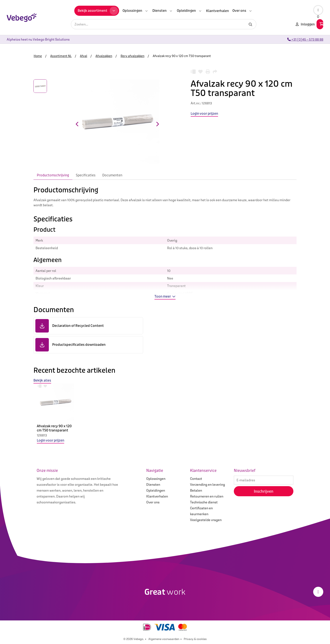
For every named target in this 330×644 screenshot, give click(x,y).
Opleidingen (156, 490)
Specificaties (86, 175)
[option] (55, 417)
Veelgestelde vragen (206, 520)
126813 (42, 435)
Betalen (196, 490)
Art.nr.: (196, 103)
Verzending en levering (208, 484)
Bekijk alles (42, 380)
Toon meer (165, 296)
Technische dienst (204, 502)
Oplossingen (156, 479)
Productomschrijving (53, 175)
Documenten (112, 175)
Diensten (153, 484)
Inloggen (305, 24)
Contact (196, 479)
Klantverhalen (157, 496)
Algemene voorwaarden (164, 639)
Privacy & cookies (195, 639)
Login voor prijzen (51, 440)
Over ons (153, 502)
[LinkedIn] (318, 592)
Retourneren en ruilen (207, 496)
